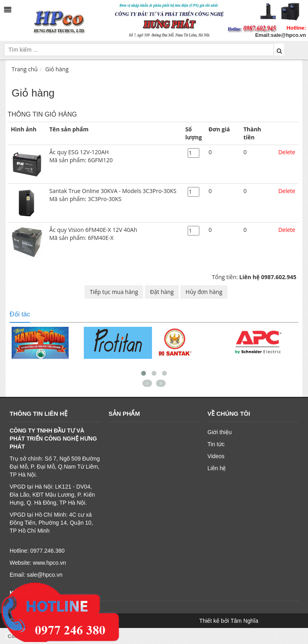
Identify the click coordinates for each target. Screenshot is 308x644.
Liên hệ (217, 468)
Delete (287, 152)
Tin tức (216, 444)
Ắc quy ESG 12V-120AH (114, 156)
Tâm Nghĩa (244, 621)
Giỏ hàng (57, 69)
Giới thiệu (220, 432)
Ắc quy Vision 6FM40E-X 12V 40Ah (114, 234)
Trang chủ (25, 69)
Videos (216, 456)
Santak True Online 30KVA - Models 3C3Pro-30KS (114, 195)
